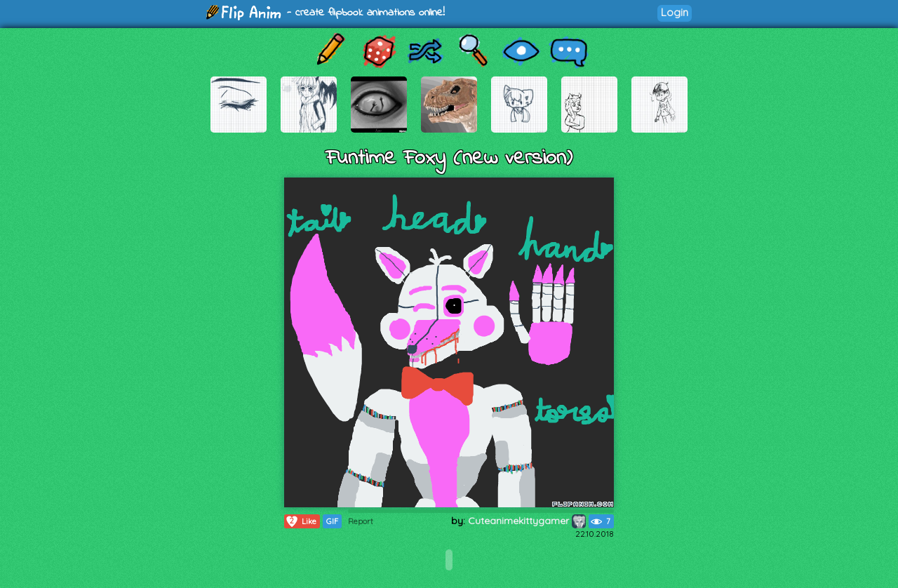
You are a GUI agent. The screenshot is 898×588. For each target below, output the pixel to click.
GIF (332, 521)
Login (675, 12)
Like (301, 521)
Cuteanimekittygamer (527, 521)
